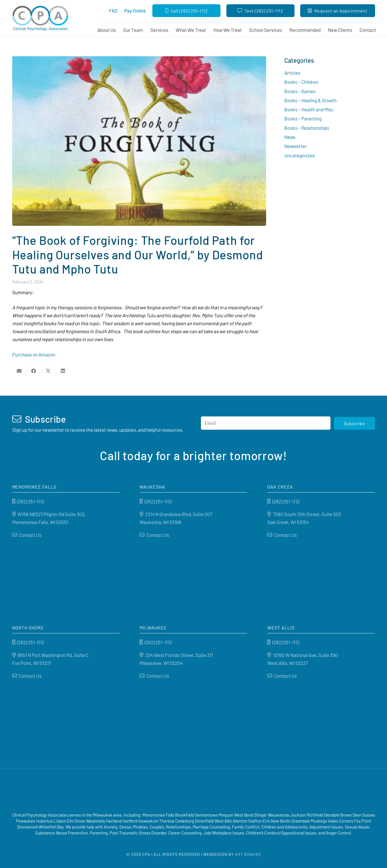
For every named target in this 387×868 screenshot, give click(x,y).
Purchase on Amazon (34, 354)
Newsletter (295, 146)
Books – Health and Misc (309, 109)
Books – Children (301, 82)
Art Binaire (248, 854)
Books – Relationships (307, 128)
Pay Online (135, 11)
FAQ (113, 11)
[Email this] (19, 371)
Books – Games (300, 91)
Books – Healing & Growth (310, 100)
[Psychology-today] (223, 791)
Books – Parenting (303, 118)
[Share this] (34, 371)
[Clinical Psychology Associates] (44, 18)
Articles (292, 73)
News (290, 137)
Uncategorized (299, 155)
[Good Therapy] (170, 791)
